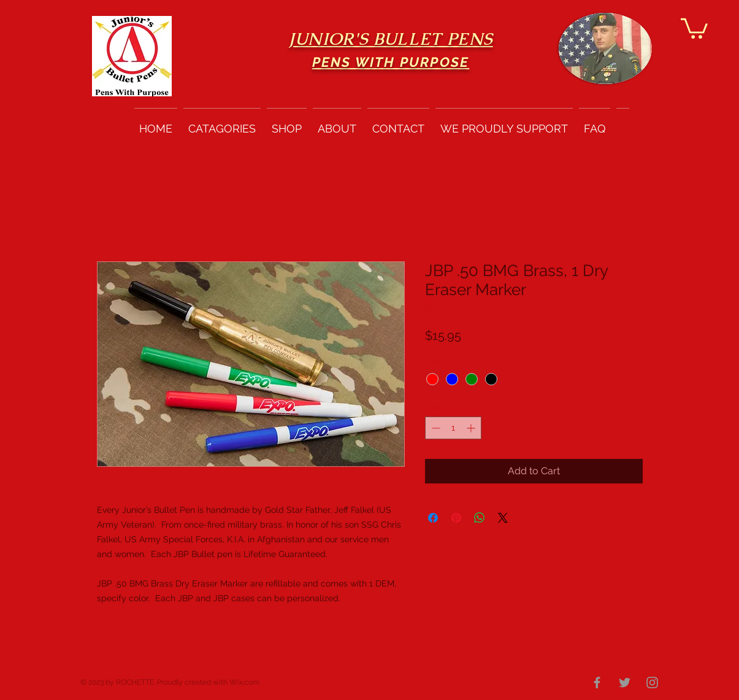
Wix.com (244, 682)
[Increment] (472, 428)
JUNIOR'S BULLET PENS (391, 39)
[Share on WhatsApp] (480, 518)
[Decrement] (435, 428)
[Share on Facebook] (433, 518)
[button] (694, 27)
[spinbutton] (453, 428)
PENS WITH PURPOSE (391, 62)
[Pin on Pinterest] (456, 518)
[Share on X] (503, 518)
